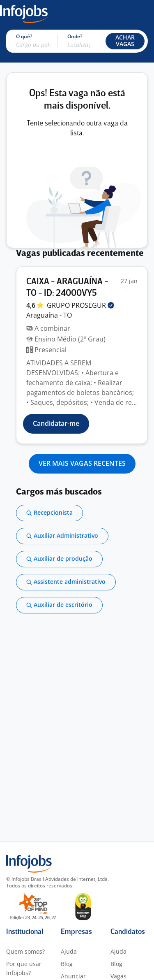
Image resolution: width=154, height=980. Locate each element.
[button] (125, 41)
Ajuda (69, 951)
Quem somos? (25, 951)
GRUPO (80, 305)
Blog (67, 964)
